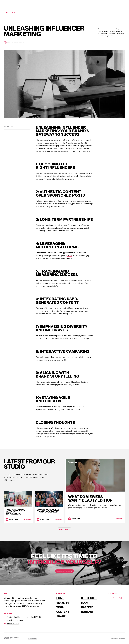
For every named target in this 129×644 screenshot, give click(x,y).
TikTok (70, 256)
